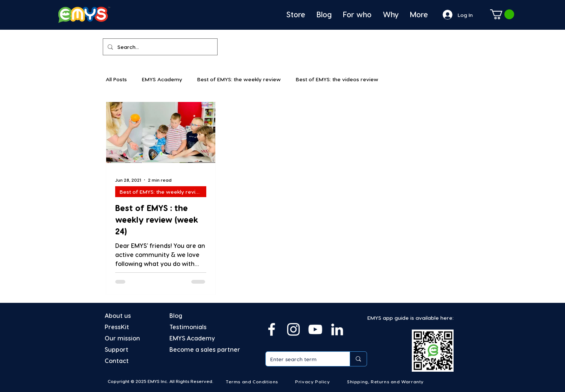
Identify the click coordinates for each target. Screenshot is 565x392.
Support (117, 349)
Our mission (122, 338)
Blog (176, 315)
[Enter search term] (302, 359)
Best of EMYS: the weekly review (239, 79)
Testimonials (188, 327)
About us (118, 315)
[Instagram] (293, 329)
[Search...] (159, 47)
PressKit (117, 327)
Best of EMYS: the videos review (337, 79)
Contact (117, 361)
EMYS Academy (162, 79)
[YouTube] (315, 329)
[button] (502, 14)
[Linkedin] (337, 329)
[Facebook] (272, 329)
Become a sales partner (205, 349)
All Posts (116, 79)
